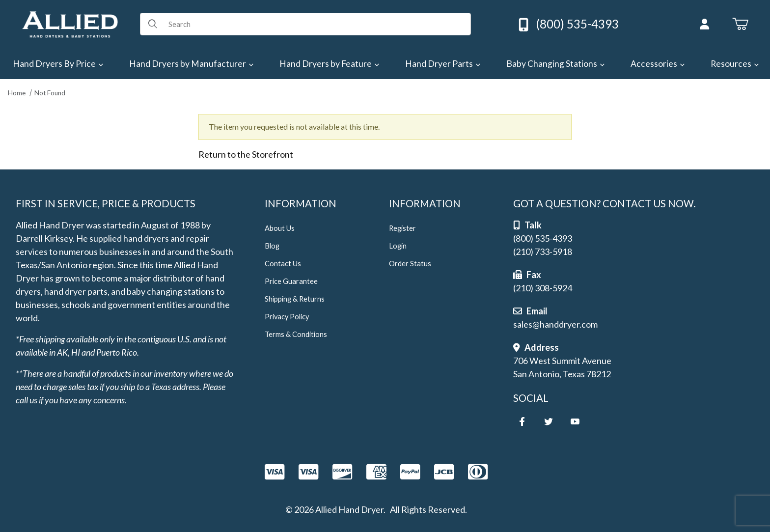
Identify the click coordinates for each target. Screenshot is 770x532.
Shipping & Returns (295, 299)
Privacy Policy (287, 317)
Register (402, 228)
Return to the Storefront (246, 154)
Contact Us (283, 264)
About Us (280, 228)
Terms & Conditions (296, 334)
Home (17, 93)
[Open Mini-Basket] (740, 24)
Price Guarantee (291, 281)
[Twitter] (549, 421)
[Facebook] (522, 421)
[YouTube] (575, 421)
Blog (272, 246)
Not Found (50, 93)
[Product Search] (316, 24)
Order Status (410, 264)
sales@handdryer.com (555, 324)
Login (398, 246)
